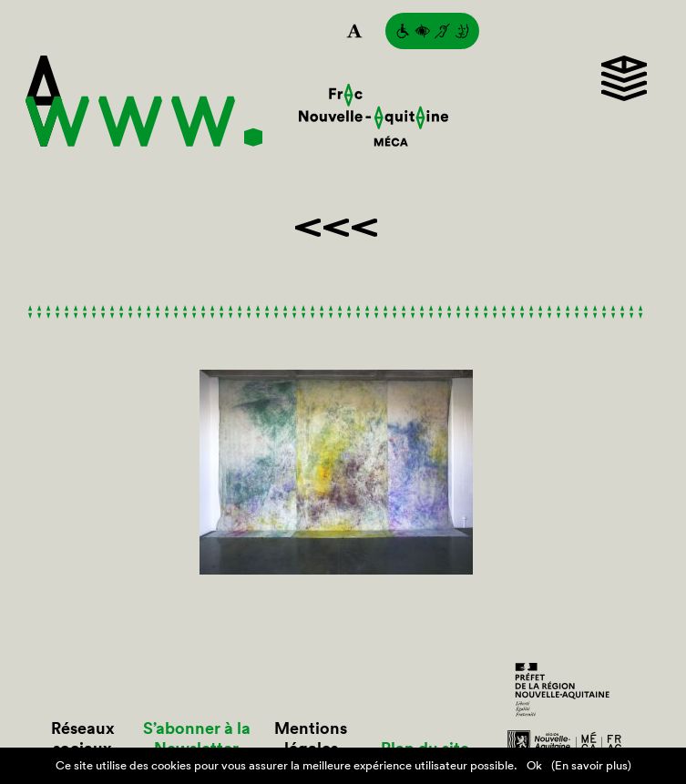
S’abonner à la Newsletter (197, 738)
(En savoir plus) (591, 765)
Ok (534, 765)
